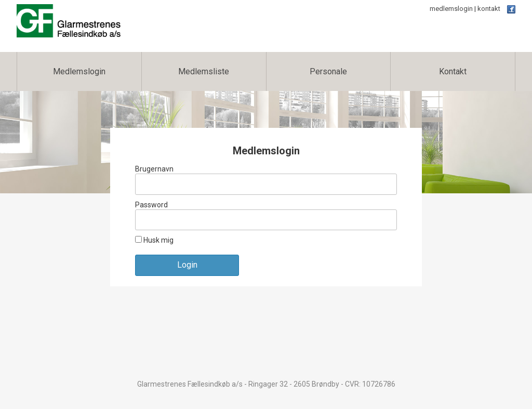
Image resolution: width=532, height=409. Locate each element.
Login (187, 265)
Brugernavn (154, 169)
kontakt (489, 9)
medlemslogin (451, 9)
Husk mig (154, 240)
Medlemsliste (204, 71)
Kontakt (453, 71)
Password (151, 205)
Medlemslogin (79, 71)
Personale (328, 71)
